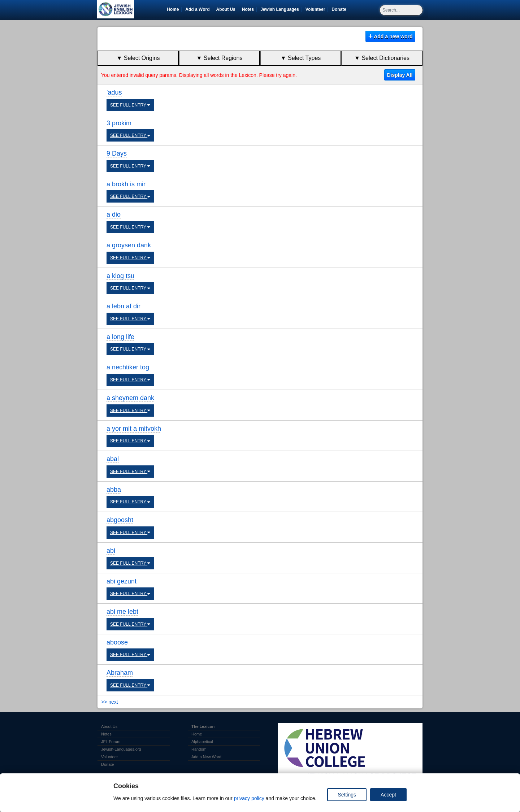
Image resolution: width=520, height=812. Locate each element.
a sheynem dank (130, 398)
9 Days (117, 153)
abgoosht (120, 520)
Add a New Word (206, 757)
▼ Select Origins (138, 58)
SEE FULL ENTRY (130, 105)
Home (173, 9)
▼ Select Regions (220, 58)
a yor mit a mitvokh (134, 429)
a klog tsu (120, 276)
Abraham (120, 673)
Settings (347, 795)
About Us (226, 9)
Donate (340, 9)
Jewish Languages (281, 9)
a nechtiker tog (128, 367)
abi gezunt (122, 581)
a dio (114, 214)
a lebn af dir (123, 306)
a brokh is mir (126, 184)
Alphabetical (202, 742)
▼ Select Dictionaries (382, 58)
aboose (117, 642)
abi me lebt (122, 612)
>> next (110, 702)
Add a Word (197, 9)
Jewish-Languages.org (121, 749)
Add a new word (391, 36)
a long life (120, 337)
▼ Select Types (301, 58)
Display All (400, 75)
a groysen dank (129, 245)
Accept (388, 795)
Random (199, 749)
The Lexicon (203, 726)
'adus (114, 92)
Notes (248, 9)
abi (111, 551)
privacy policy (249, 798)
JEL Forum (111, 742)
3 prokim (119, 123)
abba (114, 490)
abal (113, 459)
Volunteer (317, 9)
